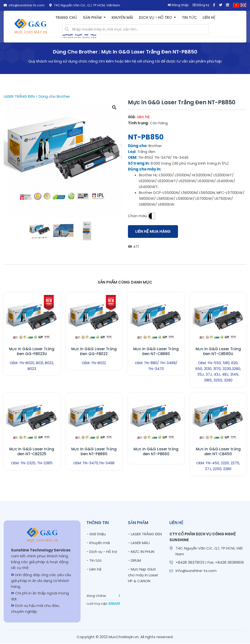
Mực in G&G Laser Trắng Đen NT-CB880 (156, 351)
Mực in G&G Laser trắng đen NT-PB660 (156, 452)
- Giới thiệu (96, 534)
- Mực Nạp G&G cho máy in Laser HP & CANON (143, 575)
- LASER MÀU (139, 543)
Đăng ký (201, 5)
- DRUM (134, 561)
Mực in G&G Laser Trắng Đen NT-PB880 (94, 452)
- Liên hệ (94, 570)
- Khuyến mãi (98, 543)
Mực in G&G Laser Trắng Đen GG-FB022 (94, 351)
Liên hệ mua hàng (153, 231)
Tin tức (189, 17)
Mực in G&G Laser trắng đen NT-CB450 (218, 452)
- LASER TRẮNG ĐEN (145, 534)
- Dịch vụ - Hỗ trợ (102, 552)
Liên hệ (209, 17)
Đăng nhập (178, 5)
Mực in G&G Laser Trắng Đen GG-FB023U (32, 351)
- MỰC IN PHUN (141, 552)
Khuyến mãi (122, 17)
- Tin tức (94, 561)
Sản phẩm (92, 17)
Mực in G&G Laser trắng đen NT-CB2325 (32, 452)
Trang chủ (66, 17)
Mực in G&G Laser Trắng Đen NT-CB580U (218, 351)
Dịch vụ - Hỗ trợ (155, 17)
